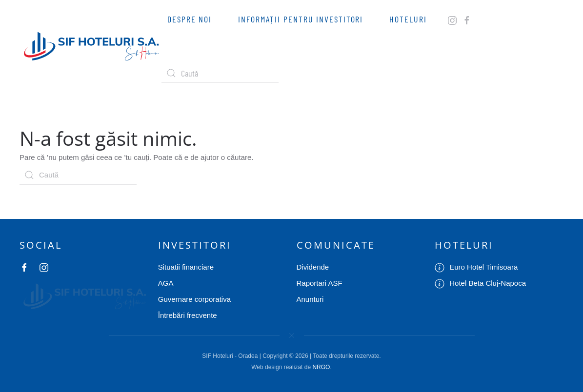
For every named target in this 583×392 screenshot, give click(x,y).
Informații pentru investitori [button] (301, 19)
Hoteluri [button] (408, 19)
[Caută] (220, 73)
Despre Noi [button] (190, 19)
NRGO (321, 367)
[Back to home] (90, 46)
